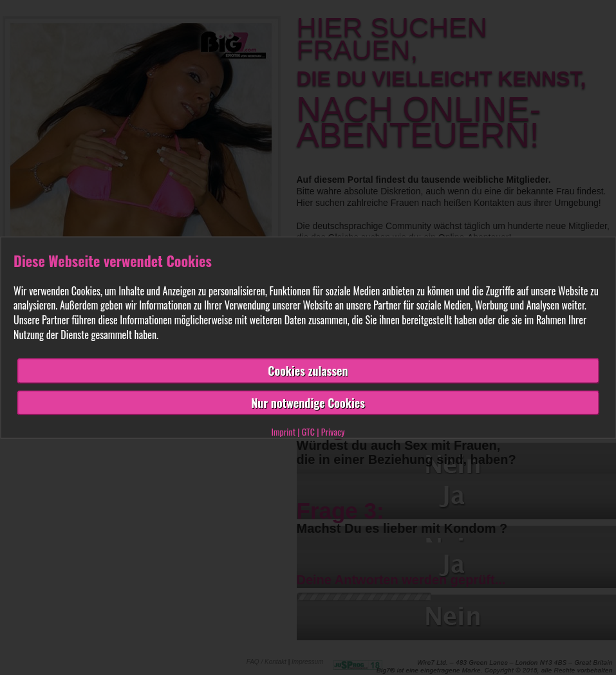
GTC (308, 431)
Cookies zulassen (308, 370)
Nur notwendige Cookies (308, 402)
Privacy (333, 431)
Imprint (284, 431)
